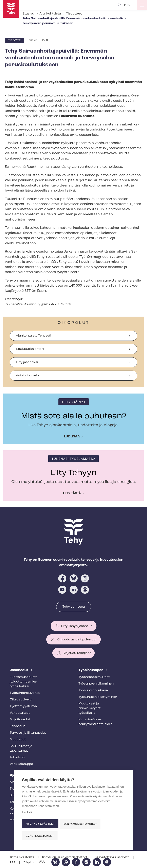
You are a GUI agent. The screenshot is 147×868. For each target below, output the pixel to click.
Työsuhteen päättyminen (98, 697)
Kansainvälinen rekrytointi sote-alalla (95, 722)
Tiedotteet (74, 14)
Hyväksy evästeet (40, 824)
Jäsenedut (19, 670)
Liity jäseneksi (27, 362)
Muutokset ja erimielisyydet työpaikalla (89, 708)
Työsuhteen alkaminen (96, 684)
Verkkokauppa (21, 764)
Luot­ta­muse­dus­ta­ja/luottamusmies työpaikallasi (24, 682)
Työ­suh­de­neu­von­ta (25, 693)
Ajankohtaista (50, 14)
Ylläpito (28, 863)
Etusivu (28, 14)
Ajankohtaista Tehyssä (33, 336)
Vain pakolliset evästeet (81, 824)
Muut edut (18, 740)
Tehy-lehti (17, 757)
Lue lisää (72, 437)
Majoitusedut (20, 720)
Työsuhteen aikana (93, 690)
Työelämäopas (91, 670)
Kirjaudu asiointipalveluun (77, 640)
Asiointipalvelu (27, 376)
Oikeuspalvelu (21, 700)
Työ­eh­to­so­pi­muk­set (94, 677)
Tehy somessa (74, 607)
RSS (13, 863)
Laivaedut (17, 726)
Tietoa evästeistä (22, 857)
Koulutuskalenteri (30, 349)
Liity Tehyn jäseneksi (77, 626)
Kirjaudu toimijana (77, 653)
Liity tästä (72, 493)
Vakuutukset (20, 713)
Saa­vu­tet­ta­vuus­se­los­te (112, 857)
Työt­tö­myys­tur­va (23, 706)
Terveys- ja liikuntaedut (28, 733)
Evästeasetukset (40, 836)
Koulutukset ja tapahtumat (21, 748)
